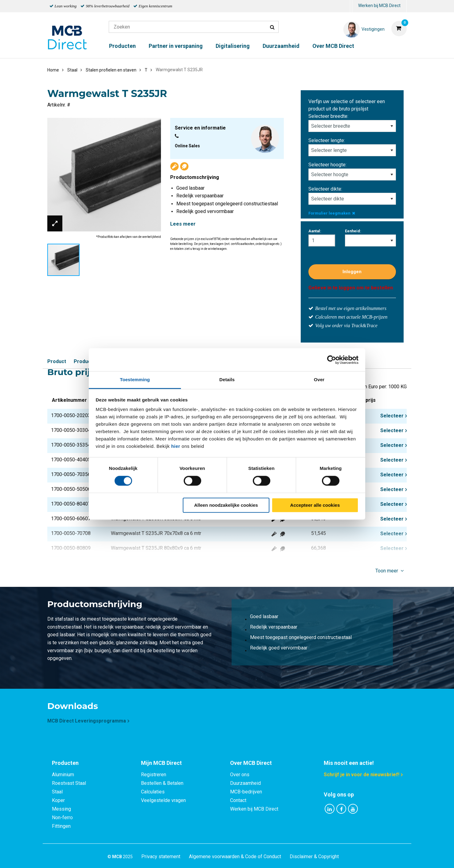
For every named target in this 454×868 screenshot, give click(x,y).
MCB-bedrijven (246, 792)
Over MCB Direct (333, 46)
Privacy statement (161, 856)
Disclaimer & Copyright (314, 856)
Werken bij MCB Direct (379, 6)
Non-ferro (62, 818)
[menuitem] (351, 6)
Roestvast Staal (69, 783)
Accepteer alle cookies (315, 505)
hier (176, 446)
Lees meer (183, 224)
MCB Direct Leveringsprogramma (87, 721)
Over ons (240, 775)
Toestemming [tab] (135, 380)
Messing (61, 809)
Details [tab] (227, 380)
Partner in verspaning (176, 46)
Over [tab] (319, 380)
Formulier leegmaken (332, 213)
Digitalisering (233, 46)
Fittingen (61, 826)
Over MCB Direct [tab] (251, 763)
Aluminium (63, 775)
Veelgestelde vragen (163, 800)
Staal (57, 792)
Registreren (154, 775)
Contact (238, 800)
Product (57, 361)
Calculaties (153, 792)
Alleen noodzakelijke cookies (226, 505)
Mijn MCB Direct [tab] (161, 763)
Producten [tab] (65, 763)
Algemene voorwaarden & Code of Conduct (235, 856)
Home (53, 70)
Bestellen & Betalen (162, 783)
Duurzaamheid (281, 46)
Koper (58, 800)
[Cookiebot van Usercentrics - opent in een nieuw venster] (332, 360)
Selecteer (392, 416)
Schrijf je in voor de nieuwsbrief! (362, 775)
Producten (122, 46)
